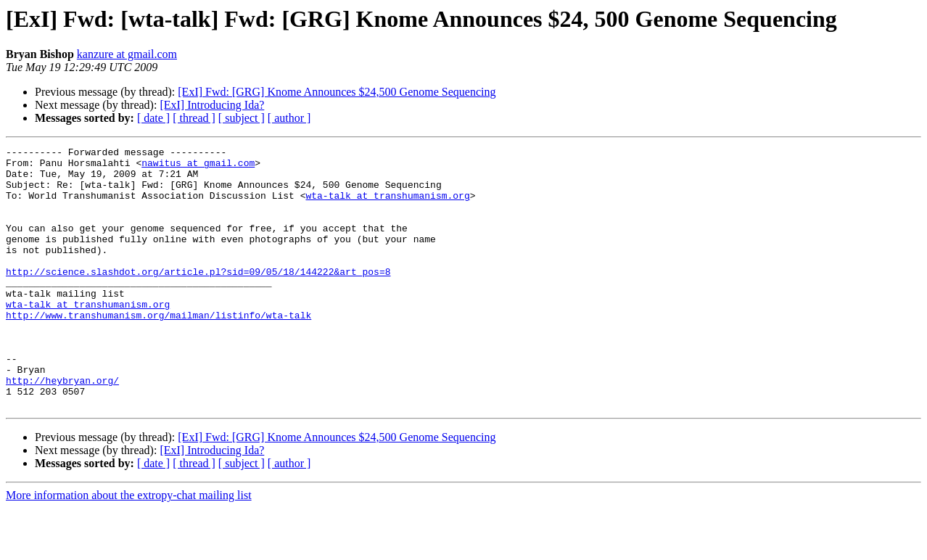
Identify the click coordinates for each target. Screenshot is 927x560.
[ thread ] (194, 118)
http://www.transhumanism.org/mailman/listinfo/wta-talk (158, 350)
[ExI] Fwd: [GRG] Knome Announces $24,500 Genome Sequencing (337, 92)
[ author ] (289, 118)
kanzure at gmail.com (127, 54)
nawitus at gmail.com (198, 167)
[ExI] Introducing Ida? (212, 105)
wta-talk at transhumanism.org (387, 206)
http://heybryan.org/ (62, 428)
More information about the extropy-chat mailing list (129, 547)
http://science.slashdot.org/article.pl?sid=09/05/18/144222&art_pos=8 (198, 297)
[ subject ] (242, 118)
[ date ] (153, 118)
